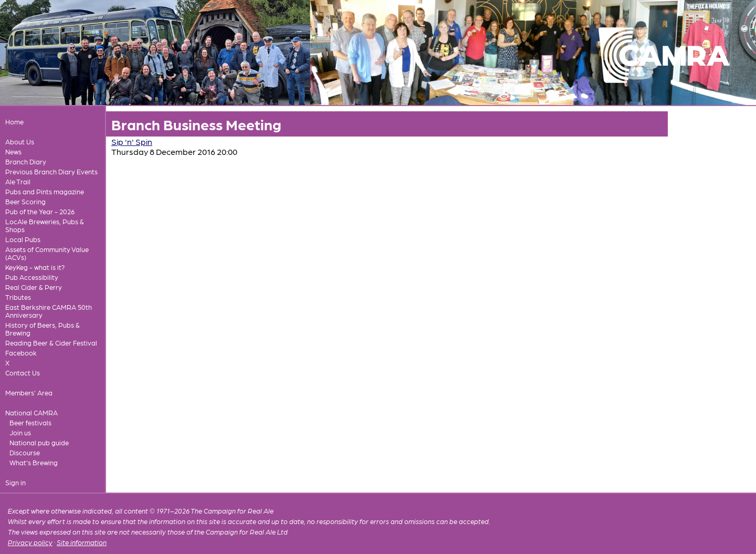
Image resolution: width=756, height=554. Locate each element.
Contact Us (23, 373)
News (13, 151)
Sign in (15, 482)
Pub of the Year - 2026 (40, 211)
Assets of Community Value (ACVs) (47, 253)
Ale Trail (18, 181)
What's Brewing (34, 462)
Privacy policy (30, 542)
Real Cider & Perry (34, 287)
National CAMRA (31, 412)
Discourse (25, 452)
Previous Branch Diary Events (51, 171)
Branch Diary (26, 161)
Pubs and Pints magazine (45, 191)
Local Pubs (23, 239)
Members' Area (29, 393)
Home (14, 122)
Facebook (21, 353)
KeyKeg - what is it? (35, 267)
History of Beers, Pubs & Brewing (43, 329)
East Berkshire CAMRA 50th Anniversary (49, 311)
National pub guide (39, 442)
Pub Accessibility (32, 277)
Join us (20, 432)
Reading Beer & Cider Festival (51, 343)
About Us (20, 142)
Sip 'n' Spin (132, 142)
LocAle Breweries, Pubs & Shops (45, 225)
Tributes (18, 297)
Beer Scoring (25, 201)
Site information (82, 542)
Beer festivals (30, 422)
